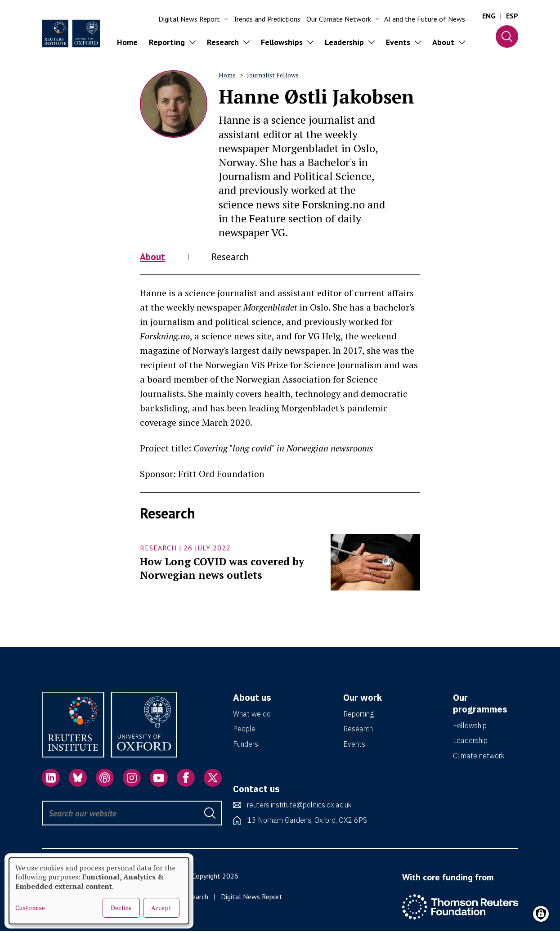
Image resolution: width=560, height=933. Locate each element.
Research (236, 258)
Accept (161, 908)
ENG (489, 16)
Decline (121, 908)
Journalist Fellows (273, 75)
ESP (512, 16)
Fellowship (470, 727)
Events (354, 746)
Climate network (479, 757)
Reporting (358, 716)
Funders (246, 746)
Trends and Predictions (267, 19)
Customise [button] (30, 908)
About (154, 258)
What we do (252, 716)
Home (127, 42)
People (244, 730)
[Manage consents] (541, 914)
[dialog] (99, 891)
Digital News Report (252, 898)
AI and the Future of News (425, 19)
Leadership (470, 742)
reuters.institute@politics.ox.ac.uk (299, 807)
